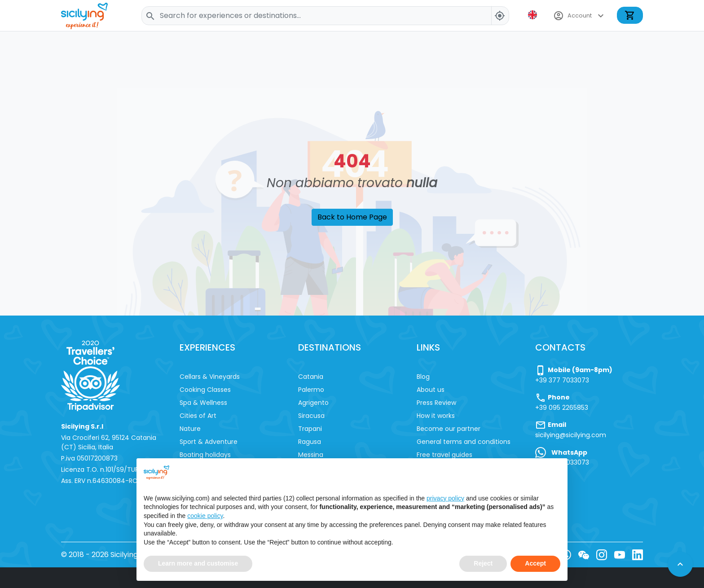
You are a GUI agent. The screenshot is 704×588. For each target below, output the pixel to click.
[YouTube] (620, 555)
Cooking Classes (205, 390)
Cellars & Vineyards (210, 377)
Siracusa (311, 416)
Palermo (311, 390)
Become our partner (449, 429)
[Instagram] (602, 555)
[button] (533, 15)
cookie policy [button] (205, 517)
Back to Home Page (352, 217)
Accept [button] (535, 565)
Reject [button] (483, 565)
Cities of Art (198, 416)
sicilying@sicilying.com (571, 435)
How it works (436, 416)
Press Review (436, 403)
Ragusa (310, 442)
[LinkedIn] (638, 555)
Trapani (310, 429)
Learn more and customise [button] (198, 565)
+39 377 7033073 (562, 380)
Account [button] (580, 16)
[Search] (325, 16)
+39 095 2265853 (562, 408)
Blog (423, 377)
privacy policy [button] (445, 500)
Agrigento (313, 403)
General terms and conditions (464, 442)
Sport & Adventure (209, 442)
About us (431, 390)
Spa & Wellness (203, 403)
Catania (311, 377)
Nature (190, 429)
